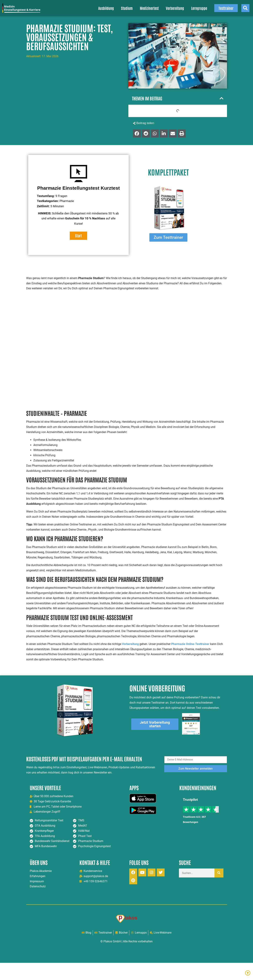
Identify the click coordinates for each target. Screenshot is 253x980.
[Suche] (219, 873)
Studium (127, 8)
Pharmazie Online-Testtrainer (190, 644)
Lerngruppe (199, 8)
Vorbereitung (175, 8)
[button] (222, 98)
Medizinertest (149, 8)
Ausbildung (106, 8)
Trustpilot (190, 800)
